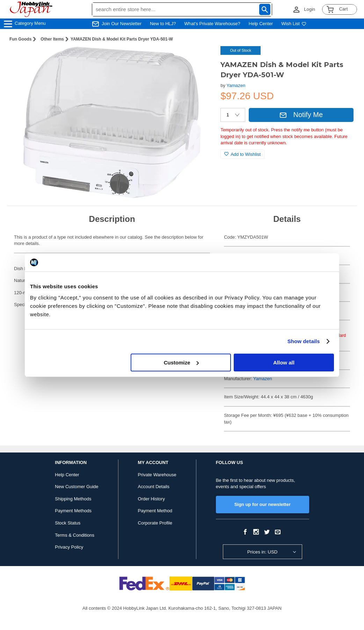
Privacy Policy (69, 547)
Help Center (261, 24)
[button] (201, 59)
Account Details (154, 487)
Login (310, 9)
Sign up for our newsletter (263, 504)
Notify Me (301, 115)
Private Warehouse (157, 475)
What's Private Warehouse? (212, 24)
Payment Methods (73, 511)
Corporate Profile (155, 523)
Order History (151, 499)
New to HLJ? (163, 24)
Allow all (284, 363)
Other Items (52, 39)
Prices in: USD (263, 552)
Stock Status (68, 523)
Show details (304, 341)
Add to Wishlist (242, 154)
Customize (181, 363)
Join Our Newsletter (122, 24)
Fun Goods (20, 39)
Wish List (294, 24)
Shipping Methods (73, 499)
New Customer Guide (77, 487)
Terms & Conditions (75, 535)
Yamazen (236, 85)
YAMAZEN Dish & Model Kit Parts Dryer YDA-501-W (122, 39)
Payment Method (155, 511)
